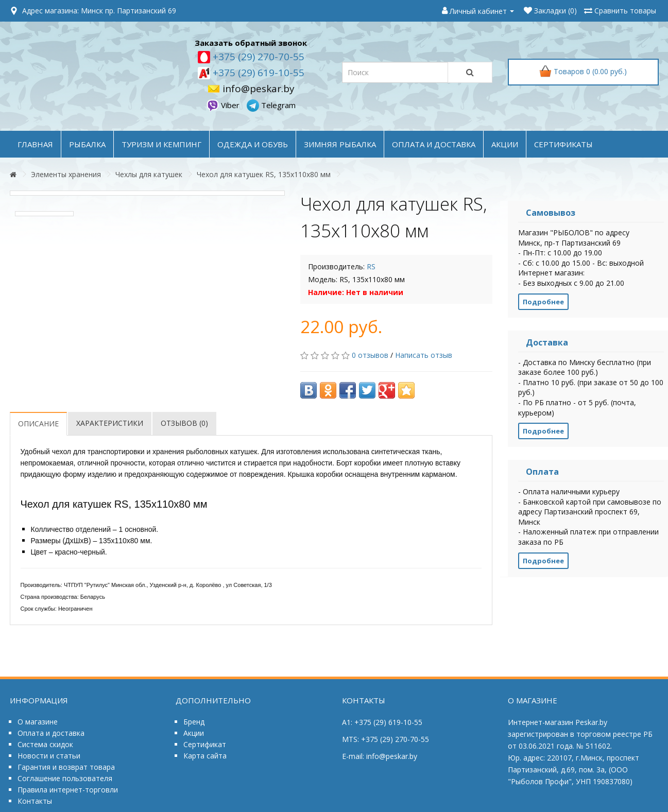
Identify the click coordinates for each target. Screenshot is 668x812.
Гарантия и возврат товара (66, 767)
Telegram (271, 105)
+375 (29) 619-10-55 (257, 73)
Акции (194, 733)
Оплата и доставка (51, 733)
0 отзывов (370, 355)
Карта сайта (205, 756)
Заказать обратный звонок (251, 43)
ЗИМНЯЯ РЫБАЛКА (340, 144)
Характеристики (110, 423)
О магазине (38, 722)
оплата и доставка (434, 144)
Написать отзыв (424, 355)
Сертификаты (563, 144)
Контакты (35, 801)
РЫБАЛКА (87, 144)
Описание (38, 424)
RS (371, 266)
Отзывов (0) (184, 423)
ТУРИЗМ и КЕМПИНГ (161, 144)
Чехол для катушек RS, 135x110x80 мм (264, 174)
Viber (224, 105)
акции (505, 144)
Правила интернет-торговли (68, 790)
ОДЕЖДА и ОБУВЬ (253, 144)
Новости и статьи (49, 756)
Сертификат (205, 744)
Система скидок (45, 744)
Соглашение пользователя (65, 778)
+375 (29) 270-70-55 (257, 57)
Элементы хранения (66, 174)
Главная (35, 144)
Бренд (194, 722)
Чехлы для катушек (149, 174)
